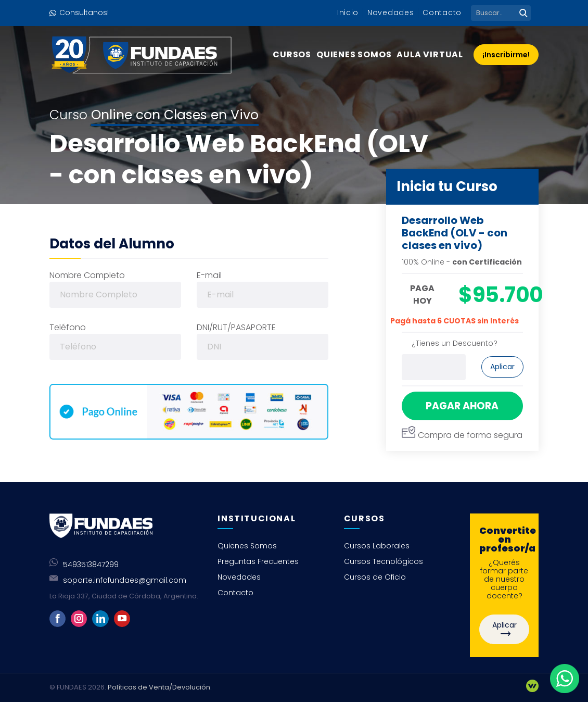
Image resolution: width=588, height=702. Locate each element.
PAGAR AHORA (462, 406)
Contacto (442, 12)
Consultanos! (84, 12)
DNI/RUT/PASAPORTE (236, 327)
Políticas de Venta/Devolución (159, 687)
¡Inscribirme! (506, 55)
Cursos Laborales (377, 546)
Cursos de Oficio (375, 577)
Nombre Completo (87, 275)
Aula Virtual (430, 54)
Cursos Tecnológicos (384, 561)
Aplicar (502, 367)
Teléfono (68, 327)
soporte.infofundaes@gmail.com (125, 580)
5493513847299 (91, 565)
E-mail (209, 275)
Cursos (292, 54)
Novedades (391, 12)
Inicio (348, 12)
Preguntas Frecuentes (258, 561)
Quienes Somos (354, 54)
